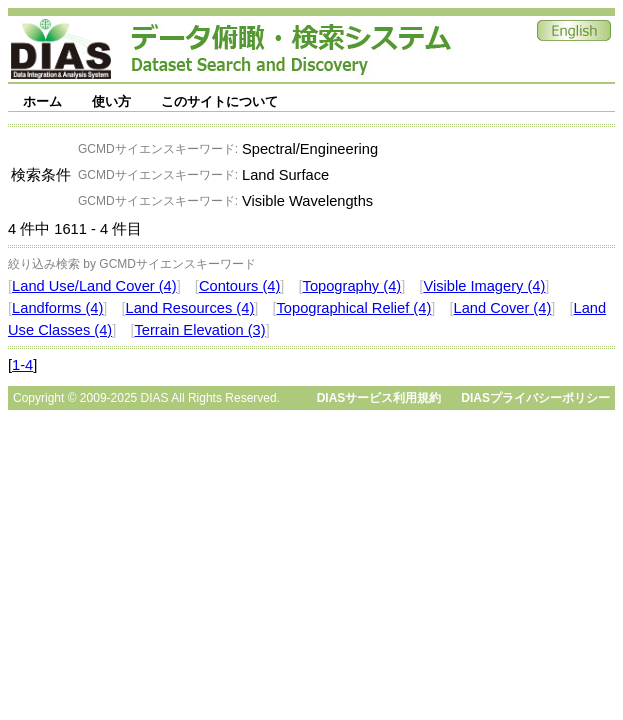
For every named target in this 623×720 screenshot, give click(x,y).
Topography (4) (352, 286)
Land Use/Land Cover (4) (94, 286)
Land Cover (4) (503, 308)
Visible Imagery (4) (484, 286)
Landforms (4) (57, 308)
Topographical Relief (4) (354, 308)
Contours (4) (239, 286)
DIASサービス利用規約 (379, 398)
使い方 (111, 101)
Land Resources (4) (190, 308)
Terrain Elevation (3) (199, 330)
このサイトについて (219, 101)
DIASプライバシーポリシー (535, 398)
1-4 (22, 365)
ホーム (42, 101)
